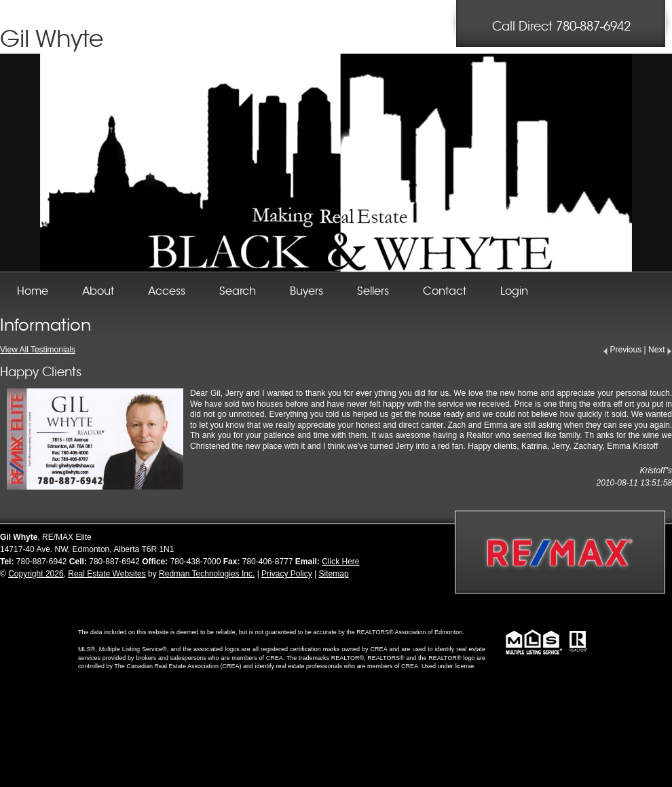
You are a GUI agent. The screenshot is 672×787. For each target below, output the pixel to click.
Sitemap (334, 574)
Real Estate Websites (107, 574)
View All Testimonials (38, 350)
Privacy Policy (287, 574)
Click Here (340, 562)
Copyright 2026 (36, 574)
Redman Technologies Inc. (207, 574)
